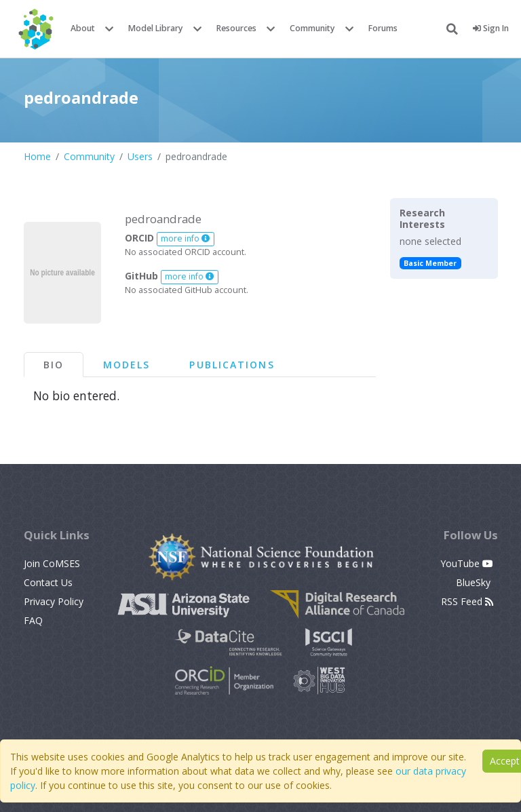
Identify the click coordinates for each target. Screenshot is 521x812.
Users (140, 156)
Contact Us (48, 582)
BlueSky (475, 582)
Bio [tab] (54, 365)
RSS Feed (467, 601)
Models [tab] (127, 365)
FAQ (33, 620)
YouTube (467, 563)
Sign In (491, 28)
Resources (236, 28)
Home (37, 156)
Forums (383, 28)
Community (312, 28)
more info (185, 238)
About (83, 28)
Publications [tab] (232, 365)
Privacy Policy (54, 601)
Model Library (156, 28)
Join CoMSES (52, 563)
